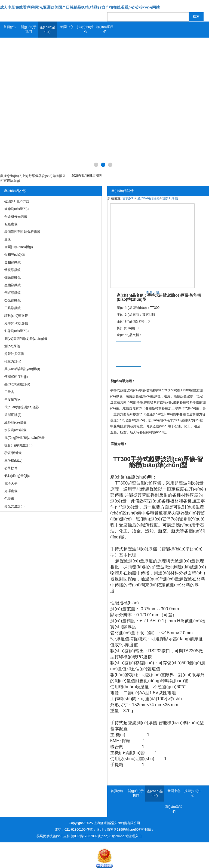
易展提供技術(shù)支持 (53, 836)
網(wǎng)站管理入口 (127, 836)
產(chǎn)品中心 (48, 30)
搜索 (196, 16)
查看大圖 (152, 293)
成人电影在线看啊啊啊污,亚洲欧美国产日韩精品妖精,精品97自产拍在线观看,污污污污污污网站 (80, 7)
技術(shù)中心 (86, 29)
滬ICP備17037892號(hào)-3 (91, 836)
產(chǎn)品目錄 (149, 198)
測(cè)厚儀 (170, 198)
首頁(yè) (10, 27)
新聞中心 (67, 27)
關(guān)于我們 (29, 29)
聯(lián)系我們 (105, 29)
